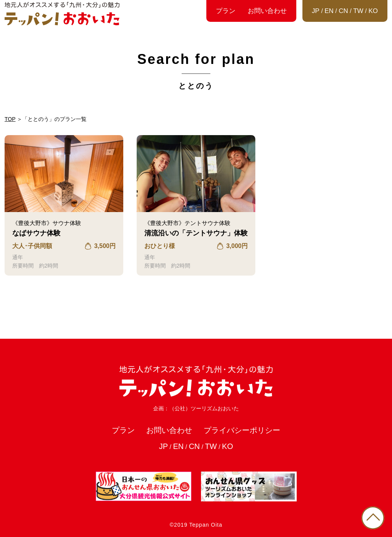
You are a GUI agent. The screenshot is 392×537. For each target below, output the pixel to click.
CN (344, 11)
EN (329, 11)
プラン (226, 11)
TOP (10, 119)
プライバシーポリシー (242, 430)
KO (373, 11)
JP (316, 11)
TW (358, 11)
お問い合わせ (267, 11)
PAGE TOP (373, 518)
